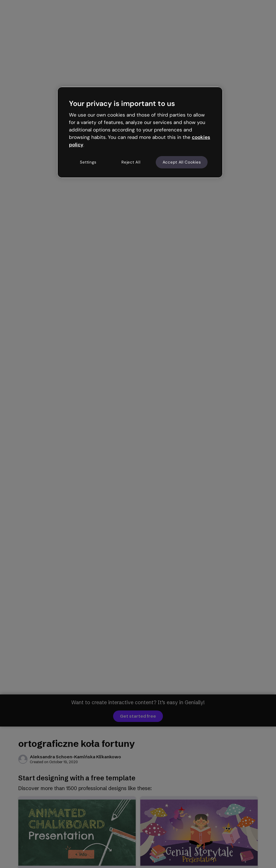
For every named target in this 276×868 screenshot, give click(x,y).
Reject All (131, 162)
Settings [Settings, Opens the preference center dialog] (88, 162)
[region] (140, 132)
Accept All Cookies (182, 162)
